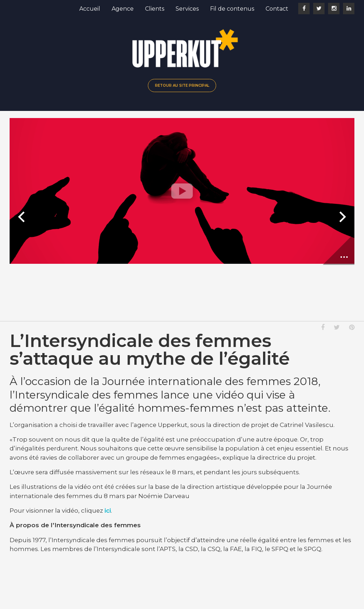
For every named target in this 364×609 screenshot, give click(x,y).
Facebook (304, 9)
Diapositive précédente (22, 217)
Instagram (334, 9)
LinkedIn (349, 9)
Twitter (319, 9)
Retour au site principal (182, 86)
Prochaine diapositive (342, 217)
